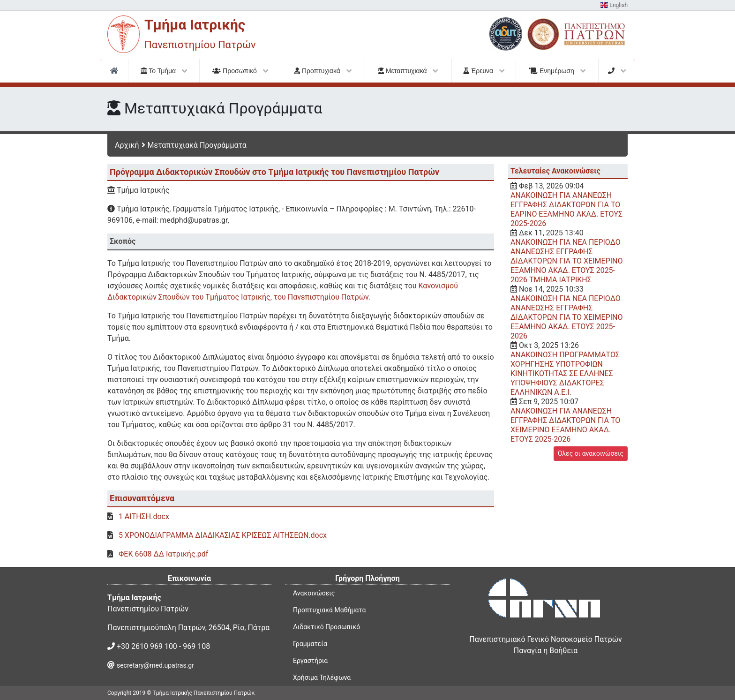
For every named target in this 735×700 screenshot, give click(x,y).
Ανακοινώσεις (314, 593)
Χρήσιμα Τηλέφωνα (322, 677)
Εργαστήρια (310, 661)
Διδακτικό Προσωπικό (326, 627)
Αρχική (127, 145)
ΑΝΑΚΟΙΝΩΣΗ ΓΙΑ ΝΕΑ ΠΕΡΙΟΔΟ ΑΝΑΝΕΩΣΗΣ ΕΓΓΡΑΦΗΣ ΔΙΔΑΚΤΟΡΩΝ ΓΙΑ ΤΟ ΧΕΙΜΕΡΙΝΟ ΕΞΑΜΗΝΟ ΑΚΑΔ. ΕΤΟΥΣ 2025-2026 (567, 317)
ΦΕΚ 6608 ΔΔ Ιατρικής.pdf (163, 554)
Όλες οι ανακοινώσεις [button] (591, 453)
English (614, 5)
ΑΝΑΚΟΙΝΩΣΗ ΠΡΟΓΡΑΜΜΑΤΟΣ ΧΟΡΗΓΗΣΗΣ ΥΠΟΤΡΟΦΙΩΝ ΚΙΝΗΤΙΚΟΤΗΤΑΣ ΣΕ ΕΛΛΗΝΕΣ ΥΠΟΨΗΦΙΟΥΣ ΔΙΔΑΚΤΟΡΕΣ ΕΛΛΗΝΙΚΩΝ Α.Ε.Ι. (565, 373)
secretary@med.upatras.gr (155, 665)
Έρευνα (484, 71)
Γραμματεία (310, 644)
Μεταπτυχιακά (408, 71)
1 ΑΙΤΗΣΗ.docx (144, 516)
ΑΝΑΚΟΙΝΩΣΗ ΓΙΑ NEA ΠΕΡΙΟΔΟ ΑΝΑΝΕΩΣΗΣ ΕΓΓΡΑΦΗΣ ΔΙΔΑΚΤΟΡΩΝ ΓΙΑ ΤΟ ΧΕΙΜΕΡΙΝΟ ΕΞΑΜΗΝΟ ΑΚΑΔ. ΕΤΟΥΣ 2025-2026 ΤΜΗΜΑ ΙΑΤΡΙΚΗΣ (567, 261)
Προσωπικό (240, 71)
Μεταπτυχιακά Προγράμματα (197, 145)
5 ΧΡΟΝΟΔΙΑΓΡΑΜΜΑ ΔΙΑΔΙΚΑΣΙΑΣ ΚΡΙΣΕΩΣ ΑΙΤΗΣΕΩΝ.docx (223, 535)
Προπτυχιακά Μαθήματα (329, 610)
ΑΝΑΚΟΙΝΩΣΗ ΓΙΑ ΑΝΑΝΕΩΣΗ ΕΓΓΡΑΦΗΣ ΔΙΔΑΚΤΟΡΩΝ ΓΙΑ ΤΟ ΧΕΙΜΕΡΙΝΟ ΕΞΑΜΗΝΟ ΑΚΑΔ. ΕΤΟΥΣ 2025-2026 (565, 425)
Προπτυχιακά (323, 71)
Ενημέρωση (557, 71)
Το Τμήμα (164, 71)
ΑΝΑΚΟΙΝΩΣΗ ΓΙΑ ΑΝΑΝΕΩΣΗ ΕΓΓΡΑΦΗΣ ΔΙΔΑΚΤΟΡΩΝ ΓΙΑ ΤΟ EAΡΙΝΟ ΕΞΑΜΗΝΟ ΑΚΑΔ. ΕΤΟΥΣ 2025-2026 (566, 209)
